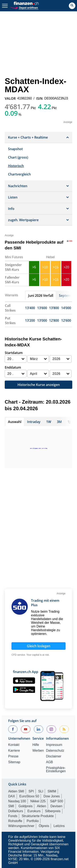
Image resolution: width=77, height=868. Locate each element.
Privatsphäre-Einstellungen (56, 770)
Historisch (16, 166)
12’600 (66, 320)
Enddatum (13, 367)
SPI (31, 791)
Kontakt (14, 745)
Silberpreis (53, 811)
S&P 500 (57, 801)
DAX (12, 796)
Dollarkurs (16, 811)
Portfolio (33, 821)
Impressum (54, 745)
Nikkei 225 (38, 801)
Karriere (14, 751)
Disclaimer (54, 756)
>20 (66, 267)
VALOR (10, 98)
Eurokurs (34, 811)
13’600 (42, 308)
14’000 (66, 308)
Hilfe (36, 745)
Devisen (56, 806)
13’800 (54, 308)
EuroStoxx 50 (29, 796)
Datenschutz (55, 751)
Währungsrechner (21, 826)
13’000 (42, 320)
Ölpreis (44, 826)
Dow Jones (52, 796)
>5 (34, 267)
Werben (38, 751)
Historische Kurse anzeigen (39, 385)
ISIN (39, 98)
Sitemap (14, 762)
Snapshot (15, 149)
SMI (11, 806)
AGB (49, 762)
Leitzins (59, 826)
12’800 (54, 320)
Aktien (41, 806)
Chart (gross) (18, 157)
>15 (56, 267)
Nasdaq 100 (17, 801)
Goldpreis (25, 806)
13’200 (30, 320)
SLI (41, 791)
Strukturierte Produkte (38, 816)
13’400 (30, 308)
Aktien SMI (16, 791)
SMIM (52, 791)
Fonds (13, 816)
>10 (45, 267)
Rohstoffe (15, 821)
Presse (13, 756)
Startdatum (14, 353)
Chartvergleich (19, 174)
